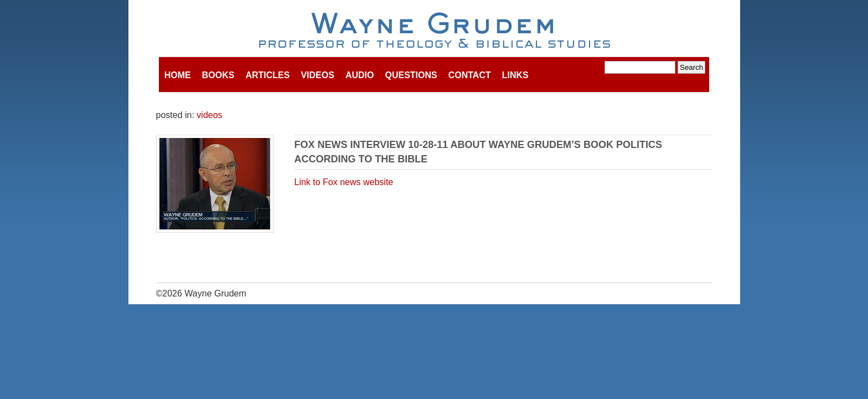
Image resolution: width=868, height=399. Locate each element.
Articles (267, 75)
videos (209, 115)
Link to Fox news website (344, 182)
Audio (360, 75)
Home (178, 75)
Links (515, 75)
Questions (411, 75)
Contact (470, 75)
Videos (317, 75)
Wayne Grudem (434, 31)
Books (218, 75)
